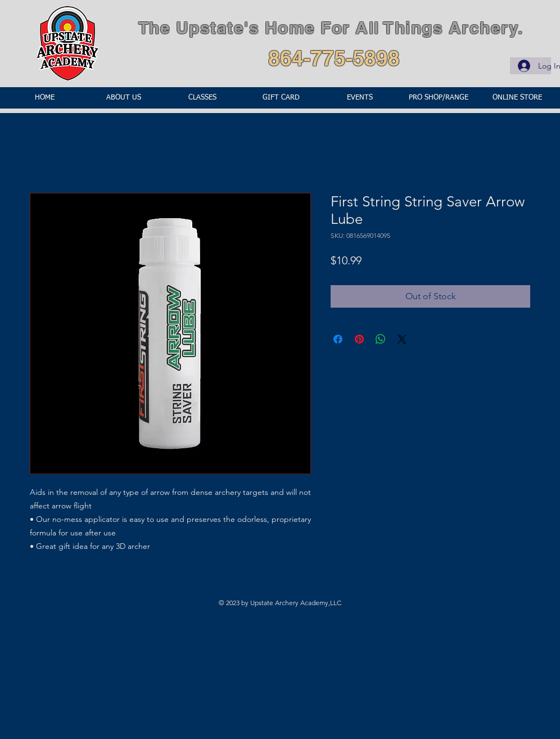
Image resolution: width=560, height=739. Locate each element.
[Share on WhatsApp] (381, 339)
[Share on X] (402, 339)
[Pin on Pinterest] (359, 339)
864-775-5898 (334, 58)
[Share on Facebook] (338, 339)
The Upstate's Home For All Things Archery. (331, 28)
